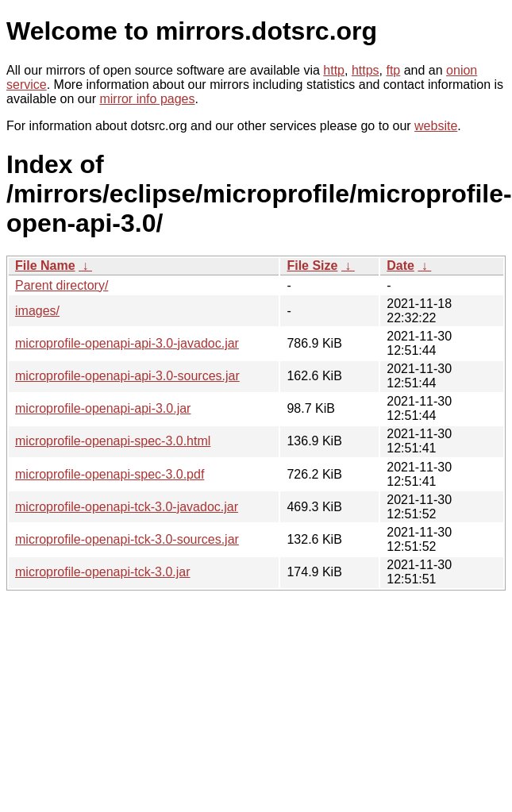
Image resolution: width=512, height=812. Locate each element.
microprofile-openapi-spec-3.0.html (113, 441)
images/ (37, 311)
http (334, 70)
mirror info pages (147, 99)
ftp (393, 70)
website (436, 126)
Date (400, 266)
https (366, 70)
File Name (45, 266)
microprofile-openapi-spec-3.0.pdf (110, 474)
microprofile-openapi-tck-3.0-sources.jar (127, 539)
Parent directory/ (62, 285)
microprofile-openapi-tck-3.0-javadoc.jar (127, 507)
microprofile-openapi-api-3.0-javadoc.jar (127, 343)
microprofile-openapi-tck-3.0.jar (103, 572)
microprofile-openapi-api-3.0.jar (103, 408)
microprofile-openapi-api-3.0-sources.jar (127, 376)
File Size (312, 266)
